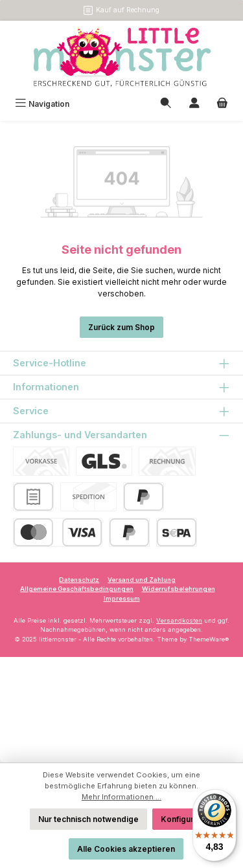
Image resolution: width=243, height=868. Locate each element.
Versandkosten (179, 620)
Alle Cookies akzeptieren (126, 849)
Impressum (122, 598)
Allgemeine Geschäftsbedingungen (77, 589)
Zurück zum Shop (121, 327)
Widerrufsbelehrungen (179, 589)
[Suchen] (166, 104)
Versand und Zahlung (142, 580)
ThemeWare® (209, 639)
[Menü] (42, 104)
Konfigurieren (187, 819)
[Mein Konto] (194, 104)
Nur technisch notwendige (88, 819)
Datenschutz (79, 580)
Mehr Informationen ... (121, 797)
